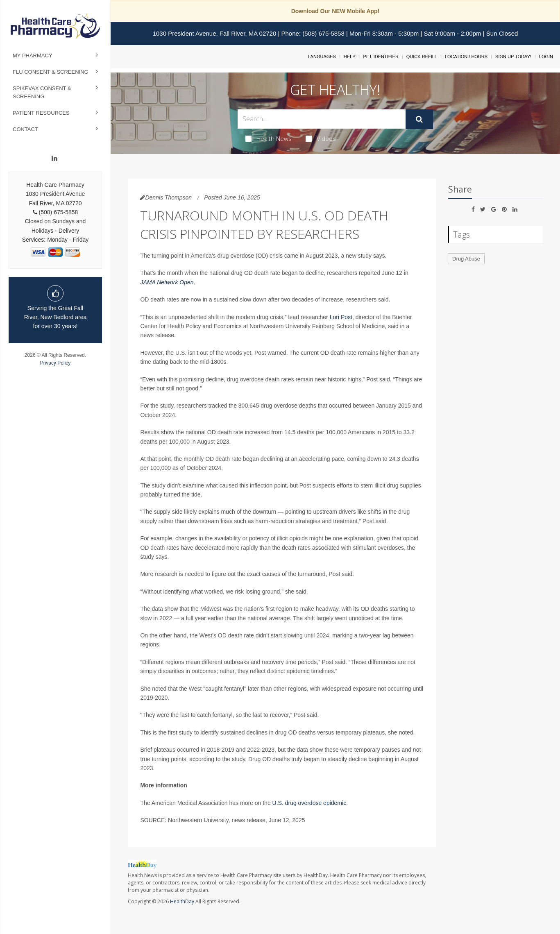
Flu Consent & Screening (51, 72)
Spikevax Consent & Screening (42, 92)
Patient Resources (41, 113)
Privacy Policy (56, 363)
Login (546, 57)
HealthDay (182, 901)
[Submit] (419, 119)
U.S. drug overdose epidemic (309, 803)
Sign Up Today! (513, 57)
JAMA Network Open (167, 282)
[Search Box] (321, 119)
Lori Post (341, 317)
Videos (321, 138)
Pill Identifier (381, 57)
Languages (322, 57)
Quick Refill (422, 57)
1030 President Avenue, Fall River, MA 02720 (215, 33)
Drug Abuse (466, 259)
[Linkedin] (54, 159)
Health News (269, 138)
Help (350, 57)
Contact (25, 129)
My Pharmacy (33, 56)
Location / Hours (466, 57)
